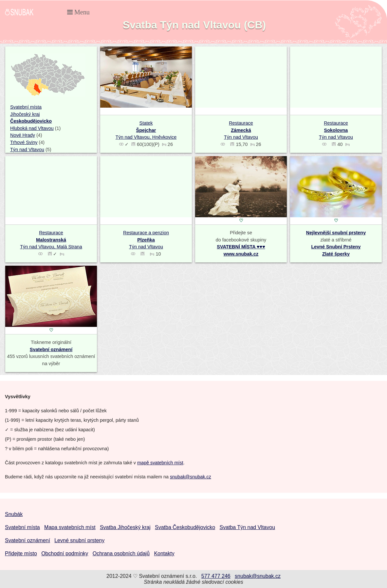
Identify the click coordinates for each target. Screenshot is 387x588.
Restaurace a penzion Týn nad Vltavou (146, 240)
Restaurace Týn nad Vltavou (241, 130)
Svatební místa (26, 107)
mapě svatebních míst (160, 463)
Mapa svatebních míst (70, 527)
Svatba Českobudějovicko (185, 527)
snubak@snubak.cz (191, 477)
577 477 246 (216, 576)
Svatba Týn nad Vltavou (247, 527)
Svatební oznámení (51, 349)
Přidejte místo (21, 553)
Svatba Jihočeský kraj (125, 527)
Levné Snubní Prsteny (336, 247)
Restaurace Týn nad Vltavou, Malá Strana (51, 240)
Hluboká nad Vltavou (32, 128)
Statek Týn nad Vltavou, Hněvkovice (146, 130)
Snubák (14, 514)
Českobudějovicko (31, 121)
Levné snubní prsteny (79, 540)
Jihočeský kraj (25, 114)
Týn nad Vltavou (27, 150)
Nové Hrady (23, 135)
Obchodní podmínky (65, 553)
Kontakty (164, 553)
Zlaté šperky (336, 254)
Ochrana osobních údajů (121, 553)
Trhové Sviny (24, 142)
